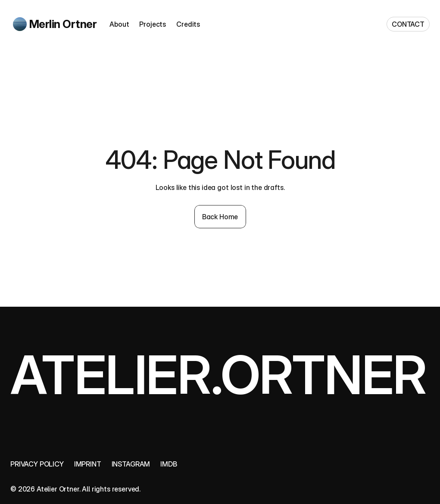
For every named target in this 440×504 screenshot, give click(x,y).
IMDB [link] (169, 464)
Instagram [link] (131, 464)
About (119, 24)
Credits (188, 24)
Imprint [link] (88, 464)
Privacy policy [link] (37, 464)
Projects (153, 24)
